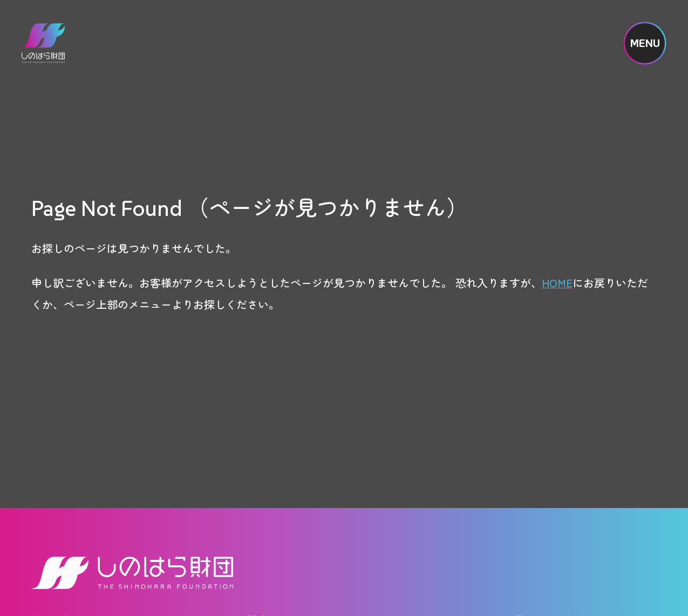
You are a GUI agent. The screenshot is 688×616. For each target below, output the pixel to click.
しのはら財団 (43, 43)
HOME (557, 283)
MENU (645, 43)
